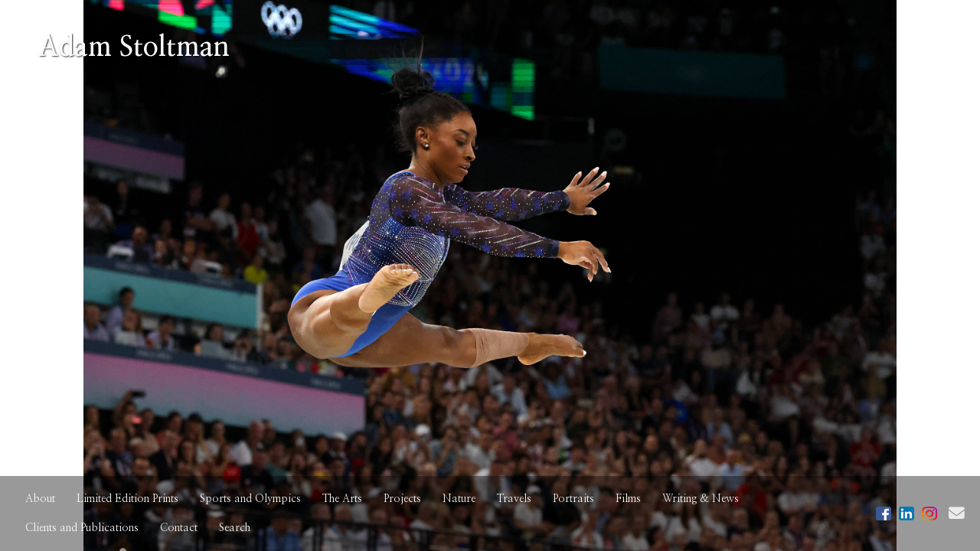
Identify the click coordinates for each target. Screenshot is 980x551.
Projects (402, 499)
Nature (459, 499)
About (40, 499)
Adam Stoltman (134, 47)
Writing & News (701, 499)
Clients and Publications (82, 528)
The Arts (342, 499)
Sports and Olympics (250, 499)
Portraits (573, 499)
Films (628, 499)
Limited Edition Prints (127, 499)
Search (235, 528)
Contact (179, 528)
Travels (514, 499)
